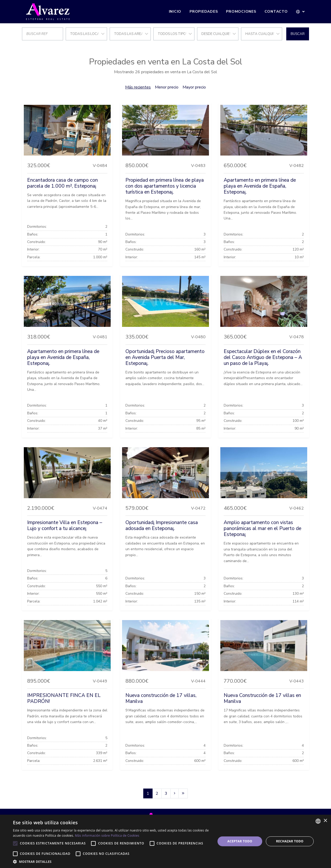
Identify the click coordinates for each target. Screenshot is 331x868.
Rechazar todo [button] (290, 841)
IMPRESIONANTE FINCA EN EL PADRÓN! (64, 698)
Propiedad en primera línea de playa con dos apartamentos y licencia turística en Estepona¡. (165, 186)
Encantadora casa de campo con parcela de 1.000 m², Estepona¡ (62, 183)
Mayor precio (194, 87)
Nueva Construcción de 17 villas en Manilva (262, 698)
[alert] (165, 841)
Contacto (276, 12)
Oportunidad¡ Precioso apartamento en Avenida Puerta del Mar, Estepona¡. (165, 357)
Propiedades (204, 12)
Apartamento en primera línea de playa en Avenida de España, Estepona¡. (260, 186)
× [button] (325, 821)
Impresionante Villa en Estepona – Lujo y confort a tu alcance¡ (65, 525)
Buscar (298, 34)
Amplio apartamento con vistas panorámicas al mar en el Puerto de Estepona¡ (262, 528)
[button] (301, 12)
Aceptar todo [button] (240, 841)
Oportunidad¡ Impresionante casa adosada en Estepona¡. (162, 525)
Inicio (175, 12)
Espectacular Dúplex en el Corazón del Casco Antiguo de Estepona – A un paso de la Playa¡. (263, 357)
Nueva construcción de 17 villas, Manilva (161, 698)
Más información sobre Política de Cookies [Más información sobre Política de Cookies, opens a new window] (107, 836)
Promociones (241, 12)
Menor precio (167, 87)
